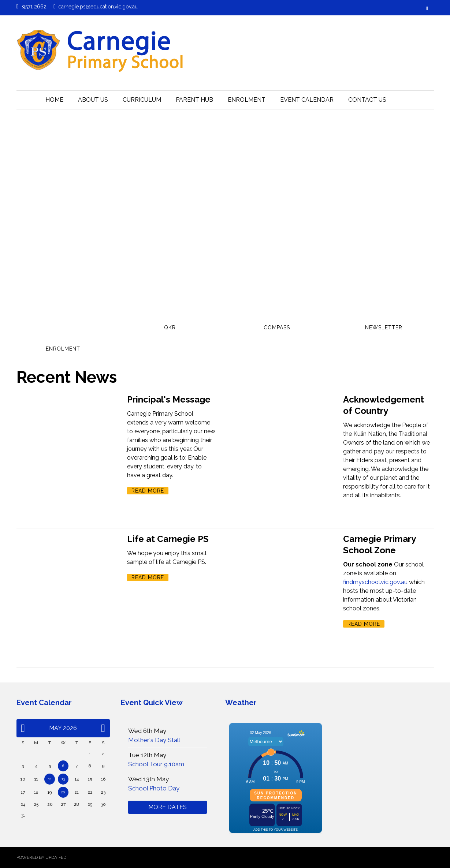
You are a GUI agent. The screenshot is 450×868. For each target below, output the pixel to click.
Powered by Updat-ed (41, 857)
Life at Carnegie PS (168, 539)
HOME (54, 100)
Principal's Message (169, 399)
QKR (170, 328)
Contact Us (367, 100)
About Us (93, 100)
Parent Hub (194, 100)
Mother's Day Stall (154, 740)
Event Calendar (307, 100)
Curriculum (142, 100)
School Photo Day (154, 788)
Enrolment (247, 100)
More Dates (168, 807)
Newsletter (384, 328)
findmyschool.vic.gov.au (375, 582)
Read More (148, 491)
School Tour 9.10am (156, 764)
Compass (277, 328)
